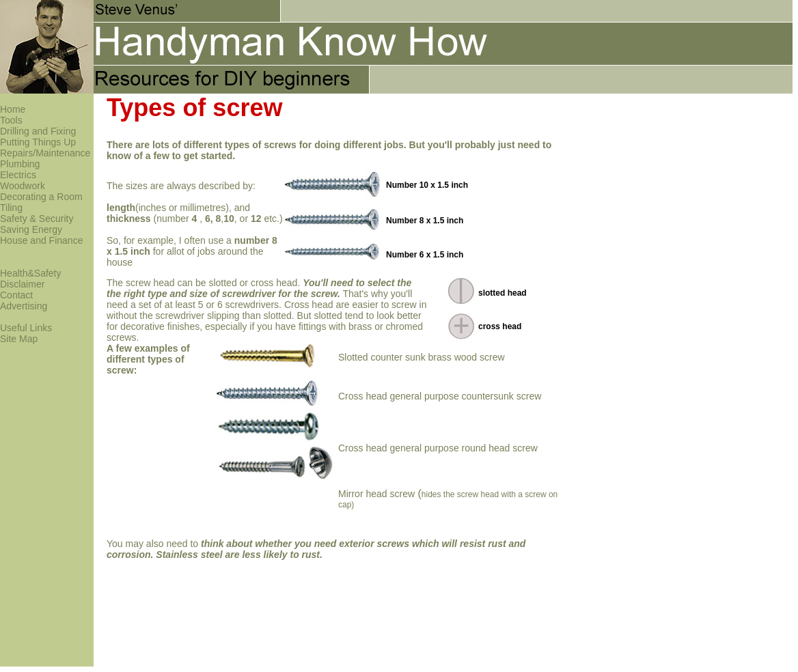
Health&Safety (31, 273)
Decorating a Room (41, 197)
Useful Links (26, 328)
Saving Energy (31, 229)
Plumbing (20, 164)
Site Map (19, 339)
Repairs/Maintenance (45, 153)
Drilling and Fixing (38, 131)
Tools (11, 120)
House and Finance (41, 240)
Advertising (24, 306)
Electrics (18, 175)
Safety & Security (37, 219)
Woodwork (23, 186)
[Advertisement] (563, 254)
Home (13, 109)
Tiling (11, 208)
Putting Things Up (38, 142)
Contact (16, 295)
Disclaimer (22, 284)
